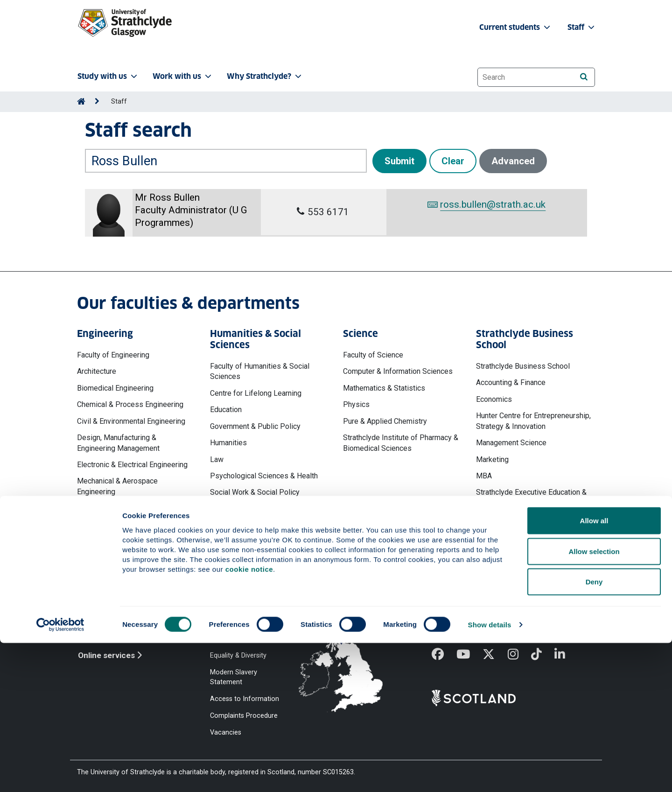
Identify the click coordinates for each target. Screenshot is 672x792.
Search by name (111, 143)
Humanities (228, 443)
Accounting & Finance (511, 382)
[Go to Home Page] (81, 102)
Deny (594, 731)
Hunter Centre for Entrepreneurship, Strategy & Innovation (533, 421)
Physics (356, 404)
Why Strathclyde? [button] (265, 76)
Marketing (492, 459)
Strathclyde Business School (523, 366)
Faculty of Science (373, 355)
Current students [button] (516, 27)
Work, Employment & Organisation (531, 519)
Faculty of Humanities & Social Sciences (260, 371)
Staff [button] (582, 27)
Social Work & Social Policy (255, 492)
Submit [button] (399, 161)
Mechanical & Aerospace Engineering (117, 486)
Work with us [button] (183, 76)
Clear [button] (453, 161)
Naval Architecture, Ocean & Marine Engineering (134, 513)
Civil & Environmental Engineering (131, 421)
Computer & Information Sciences (398, 371)
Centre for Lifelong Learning (256, 393)
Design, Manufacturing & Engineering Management (118, 443)
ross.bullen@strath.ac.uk (486, 204)
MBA (484, 476)
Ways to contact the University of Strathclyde (483, 609)
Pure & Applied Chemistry (385, 421)
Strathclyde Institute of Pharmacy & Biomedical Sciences (401, 443)
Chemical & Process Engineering (130, 404)
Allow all (594, 669)
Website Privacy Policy (244, 605)
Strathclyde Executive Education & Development (531, 497)
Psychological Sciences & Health (264, 476)
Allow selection (594, 700)
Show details (490, 774)
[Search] (584, 77)
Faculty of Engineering (113, 355)
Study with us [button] (108, 76)
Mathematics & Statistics (384, 388)
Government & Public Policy (255, 426)
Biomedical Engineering (115, 388)
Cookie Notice (231, 621)
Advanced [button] (513, 161)
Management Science (511, 443)
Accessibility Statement (246, 639)
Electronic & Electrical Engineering (132, 465)
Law (217, 459)
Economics (494, 399)
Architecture (97, 371)
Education (226, 410)
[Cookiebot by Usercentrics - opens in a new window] (60, 774)
